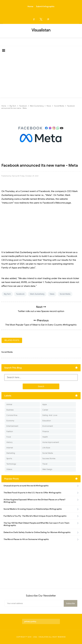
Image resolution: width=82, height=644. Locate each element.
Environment (48, 426)
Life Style (46, 448)
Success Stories (49, 458)
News (52, 294)
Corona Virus (12, 415)
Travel (45, 464)
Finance (46, 431)
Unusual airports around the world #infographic (26, 486)
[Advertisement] (41, 76)
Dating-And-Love (50, 415)
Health (45, 437)
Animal (9, 404)
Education (47, 421)
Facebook (20, 294)
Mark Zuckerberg (37, 294)
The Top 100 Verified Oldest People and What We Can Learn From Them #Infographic (37, 524)
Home (30, 6)
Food (9, 437)
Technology (11, 464)
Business (10, 410)
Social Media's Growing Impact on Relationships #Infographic (33, 509)
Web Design (47, 469)
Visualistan (44, 637)
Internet (10, 448)
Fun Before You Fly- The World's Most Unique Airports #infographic (35, 516)
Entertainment (12, 426)
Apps (45, 404)
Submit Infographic (45, 6)
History (9, 442)
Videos (9, 469)
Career (45, 410)
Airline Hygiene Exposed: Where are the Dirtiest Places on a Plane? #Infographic (34, 501)
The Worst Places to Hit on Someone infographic (26, 539)
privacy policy (30, 621)
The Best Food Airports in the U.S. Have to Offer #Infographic (32, 493)
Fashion (10, 431)
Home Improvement (51, 442)
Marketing (11, 453)
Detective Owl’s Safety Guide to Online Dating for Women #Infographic (37, 532)
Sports (9, 458)
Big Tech (7, 294)
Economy (10, 421)
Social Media (65, 294)
